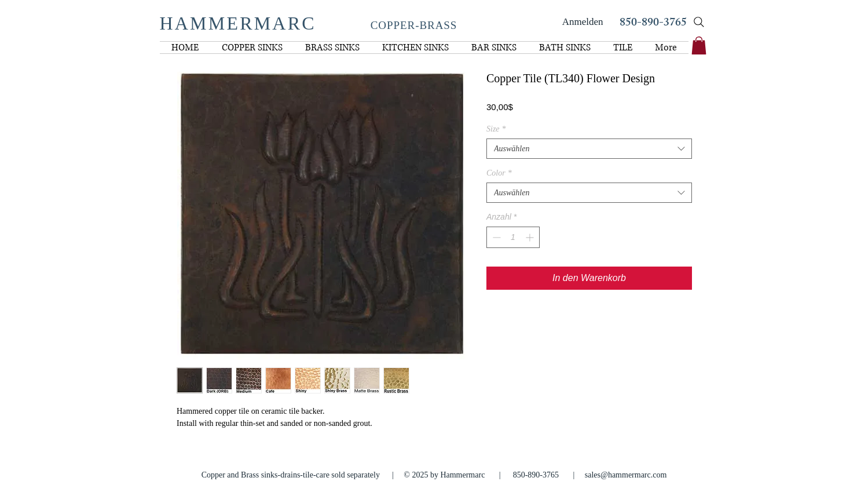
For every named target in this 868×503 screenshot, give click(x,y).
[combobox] (589, 149)
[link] (699, 45)
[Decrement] (495, 237)
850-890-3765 (653, 23)
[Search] (699, 22)
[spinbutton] (513, 237)
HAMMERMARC (238, 23)
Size (496, 129)
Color (499, 173)
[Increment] (531, 237)
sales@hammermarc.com (626, 475)
